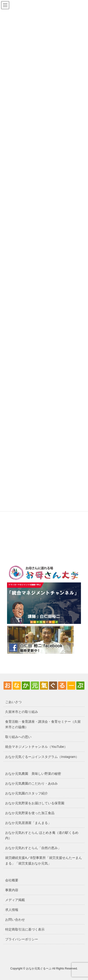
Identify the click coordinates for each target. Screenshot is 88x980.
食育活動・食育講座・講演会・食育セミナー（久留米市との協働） (43, 724)
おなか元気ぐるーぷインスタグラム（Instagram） (42, 757)
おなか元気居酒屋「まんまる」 (28, 823)
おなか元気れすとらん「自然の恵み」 (33, 848)
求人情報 (12, 910)
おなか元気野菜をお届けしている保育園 (35, 803)
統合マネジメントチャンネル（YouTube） (36, 747)
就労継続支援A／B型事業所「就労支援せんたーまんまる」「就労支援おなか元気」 (44, 860)
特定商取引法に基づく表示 (25, 929)
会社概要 (12, 880)
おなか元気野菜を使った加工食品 (30, 813)
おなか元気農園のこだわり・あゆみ (31, 783)
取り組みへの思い (18, 737)
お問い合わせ (15, 920)
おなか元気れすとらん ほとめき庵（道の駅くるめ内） (42, 835)
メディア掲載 (15, 900)
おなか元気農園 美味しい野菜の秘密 (33, 774)
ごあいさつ (13, 702)
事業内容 (12, 890)
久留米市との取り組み (22, 712)
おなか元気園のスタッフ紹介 (27, 793)
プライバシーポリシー (22, 939)
